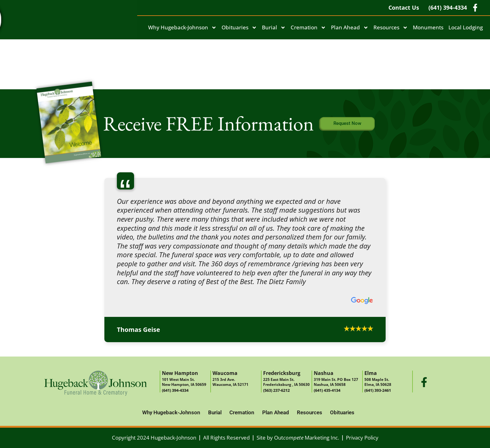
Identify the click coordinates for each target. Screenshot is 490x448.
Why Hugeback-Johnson (182, 28)
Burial (274, 28)
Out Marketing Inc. (307, 438)
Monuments (428, 27)
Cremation (308, 28)
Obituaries (239, 28)
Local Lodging (466, 27)
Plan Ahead (350, 28)
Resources (391, 28)
